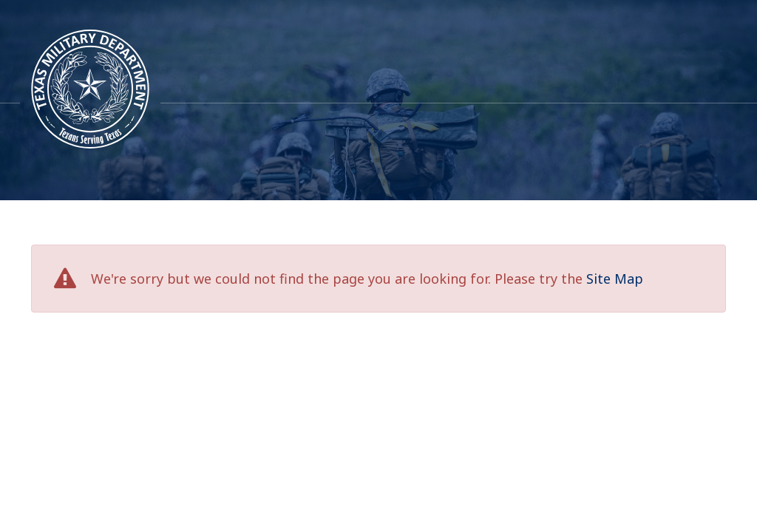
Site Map (615, 279)
